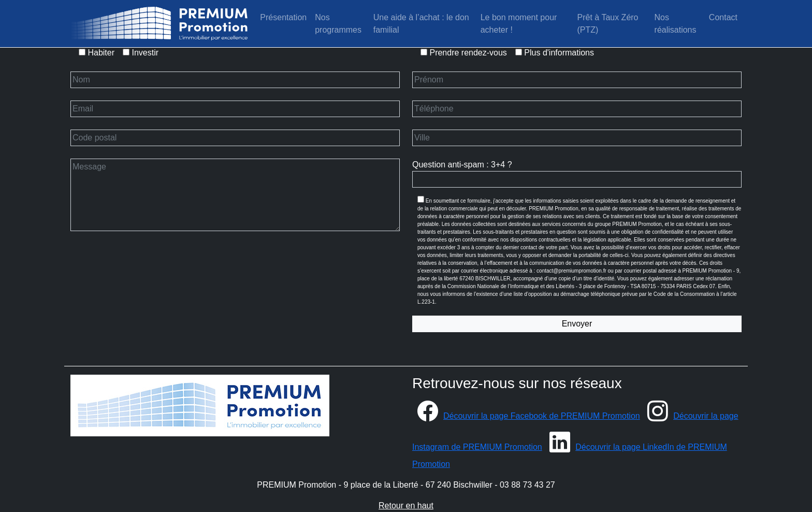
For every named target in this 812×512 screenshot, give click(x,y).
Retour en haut (406, 506)
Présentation (283, 17)
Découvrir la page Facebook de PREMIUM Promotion (526, 416)
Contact (723, 17)
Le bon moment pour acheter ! (519, 24)
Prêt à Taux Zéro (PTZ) (609, 24)
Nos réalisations (676, 24)
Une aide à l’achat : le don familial (421, 24)
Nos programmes (338, 24)
